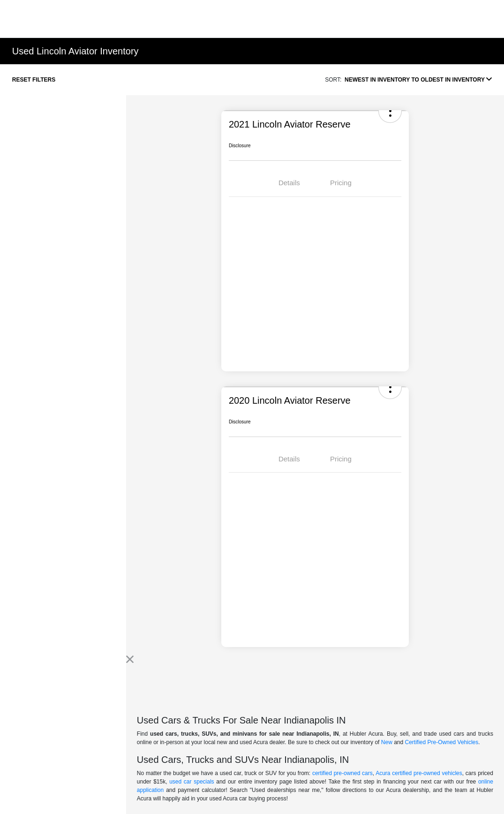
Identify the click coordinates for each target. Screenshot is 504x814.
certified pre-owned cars (342, 773)
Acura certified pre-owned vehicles (419, 773)
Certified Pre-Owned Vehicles (442, 742)
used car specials (192, 782)
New (387, 742)
